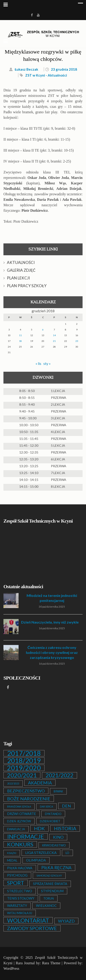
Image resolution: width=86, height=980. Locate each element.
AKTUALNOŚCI (21, 262)
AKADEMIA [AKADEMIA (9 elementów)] (40, 783)
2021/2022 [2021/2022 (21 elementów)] (60, 775)
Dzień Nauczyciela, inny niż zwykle (50, 622)
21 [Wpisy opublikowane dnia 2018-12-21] (54, 341)
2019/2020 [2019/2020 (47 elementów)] (24, 768)
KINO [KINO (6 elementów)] (58, 837)
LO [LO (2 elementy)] (67, 853)
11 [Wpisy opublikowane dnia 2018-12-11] (20, 335)
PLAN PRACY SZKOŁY (27, 286)
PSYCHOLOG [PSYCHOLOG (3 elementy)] (17, 875)
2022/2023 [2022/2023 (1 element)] (13, 783)
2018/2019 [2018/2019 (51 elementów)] (24, 761)
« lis (38, 363)
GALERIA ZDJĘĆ (21, 270)
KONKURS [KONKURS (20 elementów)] (20, 844)
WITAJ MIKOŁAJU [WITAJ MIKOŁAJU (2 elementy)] (20, 913)
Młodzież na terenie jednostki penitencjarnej (52, 598)
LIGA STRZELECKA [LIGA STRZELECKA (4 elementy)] (41, 852)
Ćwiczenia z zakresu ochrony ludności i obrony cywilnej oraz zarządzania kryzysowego (52, 652)
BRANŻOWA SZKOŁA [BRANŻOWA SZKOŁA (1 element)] (19, 806)
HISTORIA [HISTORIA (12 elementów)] (65, 828)
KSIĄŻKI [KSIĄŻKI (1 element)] (12, 853)
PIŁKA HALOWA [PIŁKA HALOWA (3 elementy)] (20, 868)
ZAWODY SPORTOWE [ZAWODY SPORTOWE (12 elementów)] (32, 928)
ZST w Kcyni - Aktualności (46, 75)
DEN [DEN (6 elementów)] (66, 806)
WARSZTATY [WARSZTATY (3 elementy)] (17, 906)
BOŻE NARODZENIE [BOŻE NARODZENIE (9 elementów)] (29, 799)
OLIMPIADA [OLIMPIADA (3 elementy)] (36, 860)
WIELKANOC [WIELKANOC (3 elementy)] (46, 906)
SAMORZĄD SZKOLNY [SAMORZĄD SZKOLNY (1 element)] (49, 876)
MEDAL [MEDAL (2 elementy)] (12, 860)
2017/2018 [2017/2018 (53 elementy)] (24, 753)
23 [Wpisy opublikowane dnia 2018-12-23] (77, 341)
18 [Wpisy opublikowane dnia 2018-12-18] (20, 341)
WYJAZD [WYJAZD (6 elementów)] (66, 921)
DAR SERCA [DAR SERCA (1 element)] (46, 806)
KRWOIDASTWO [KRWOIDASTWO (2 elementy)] (54, 845)
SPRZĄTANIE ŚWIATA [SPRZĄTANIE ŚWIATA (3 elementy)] (50, 884)
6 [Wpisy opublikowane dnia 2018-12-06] (43, 330)
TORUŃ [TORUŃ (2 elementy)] (49, 898)
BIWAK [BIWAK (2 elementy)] (58, 791)
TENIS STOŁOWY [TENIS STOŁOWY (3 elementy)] (21, 898)
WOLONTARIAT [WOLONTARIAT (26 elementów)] (28, 920)
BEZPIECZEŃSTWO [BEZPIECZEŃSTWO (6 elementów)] (26, 791)
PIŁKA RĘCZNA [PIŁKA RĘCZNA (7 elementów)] (56, 868)
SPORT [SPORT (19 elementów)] (16, 883)
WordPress (11, 968)
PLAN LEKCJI (18, 278)
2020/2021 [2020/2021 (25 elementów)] (22, 775)
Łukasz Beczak (26, 69)
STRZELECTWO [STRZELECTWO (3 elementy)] (20, 891)
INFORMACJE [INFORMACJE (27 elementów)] (26, 836)
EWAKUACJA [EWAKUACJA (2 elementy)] (16, 829)
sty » (47, 363)
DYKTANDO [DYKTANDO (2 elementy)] (53, 814)
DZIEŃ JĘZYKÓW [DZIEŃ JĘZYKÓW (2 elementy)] (19, 821)
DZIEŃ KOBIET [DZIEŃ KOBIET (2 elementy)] (50, 821)
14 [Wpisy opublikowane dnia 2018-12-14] (54, 335)
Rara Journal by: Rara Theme (38, 963)
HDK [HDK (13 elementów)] (39, 828)
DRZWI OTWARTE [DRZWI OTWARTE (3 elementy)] (22, 814)
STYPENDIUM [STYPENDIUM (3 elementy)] (52, 891)
